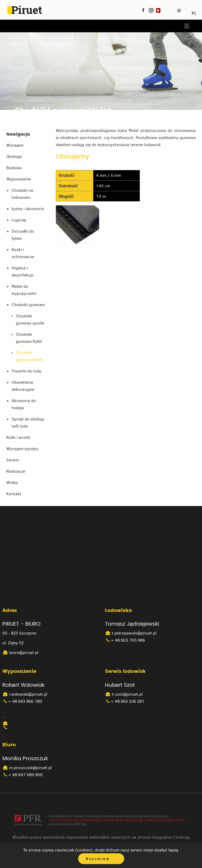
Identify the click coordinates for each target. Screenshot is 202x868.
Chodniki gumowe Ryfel (29, 338)
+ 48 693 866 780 (22, 701)
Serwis (13, 460)
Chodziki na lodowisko (22, 194)
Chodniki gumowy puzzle (30, 319)
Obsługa (14, 156)
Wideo (12, 483)
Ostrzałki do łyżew (23, 235)
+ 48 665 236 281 (125, 701)
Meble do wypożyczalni (24, 290)
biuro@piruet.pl (20, 653)
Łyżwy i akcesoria (28, 209)
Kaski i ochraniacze (23, 253)
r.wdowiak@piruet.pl (25, 694)
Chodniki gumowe (28, 305)
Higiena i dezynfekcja (22, 271)
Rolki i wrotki (18, 437)
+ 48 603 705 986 (125, 640)
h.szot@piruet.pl (124, 694)
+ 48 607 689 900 (22, 775)
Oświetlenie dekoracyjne (23, 386)
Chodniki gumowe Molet (29, 356)
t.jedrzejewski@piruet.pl (131, 633)
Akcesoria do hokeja (24, 404)
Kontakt (14, 494)
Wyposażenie (19, 179)
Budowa (14, 168)
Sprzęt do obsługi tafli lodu (28, 423)
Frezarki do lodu (26, 371)
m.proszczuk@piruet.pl (27, 768)
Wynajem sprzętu (22, 449)
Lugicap (19, 220)
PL (194, 12)
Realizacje (16, 471)
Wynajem (15, 145)
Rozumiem (98, 859)
